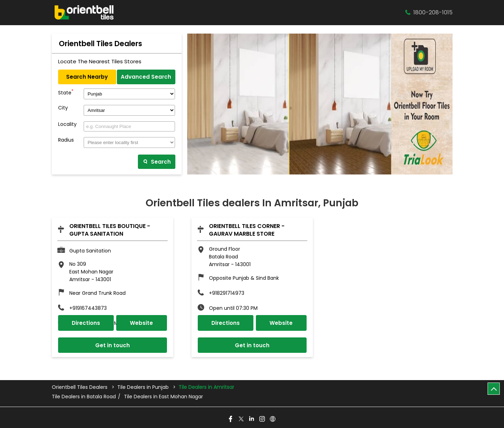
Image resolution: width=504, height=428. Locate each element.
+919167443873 (88, 308)
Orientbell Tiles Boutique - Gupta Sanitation (110, 230)
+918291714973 (227, 293)
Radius (66, 140)
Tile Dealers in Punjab (143, 387)
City (63, 108)
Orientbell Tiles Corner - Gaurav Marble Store (247, 230)
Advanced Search (146, 77)
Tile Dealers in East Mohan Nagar (163, 397)
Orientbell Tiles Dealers (80, 387)
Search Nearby (87, 77)
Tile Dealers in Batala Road (84, 397)
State (66, 92)
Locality (67, 124)
